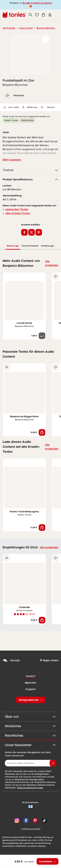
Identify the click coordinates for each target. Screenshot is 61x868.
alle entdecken (52, 263)
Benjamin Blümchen (46, 28)
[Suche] (30, 15)
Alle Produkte (9, 28)
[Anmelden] (53, 763)
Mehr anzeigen (12, 160)
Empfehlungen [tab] (48, 246)
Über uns (30, 717)
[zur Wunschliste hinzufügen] (46, 39)
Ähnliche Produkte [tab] (30, 246)
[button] (37, 15)
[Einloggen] (50, 15)
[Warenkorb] (43, 15)
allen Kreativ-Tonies (18, 213)
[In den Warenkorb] (42, 432)
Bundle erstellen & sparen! (37, 3)
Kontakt (11, 660)
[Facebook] (26, 820)
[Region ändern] (49, 660)
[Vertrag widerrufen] (31, 700)
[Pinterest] (35, 820)
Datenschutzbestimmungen (30, 788)
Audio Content (26, 28)
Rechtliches (30, 736)
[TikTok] (44, 820)
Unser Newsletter (30, 745)
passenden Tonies (17, 209)
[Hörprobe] (56, 276)
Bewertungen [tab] (13, 246)
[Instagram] (17, 820)
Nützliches (30, 726)
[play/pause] (7, 95)
